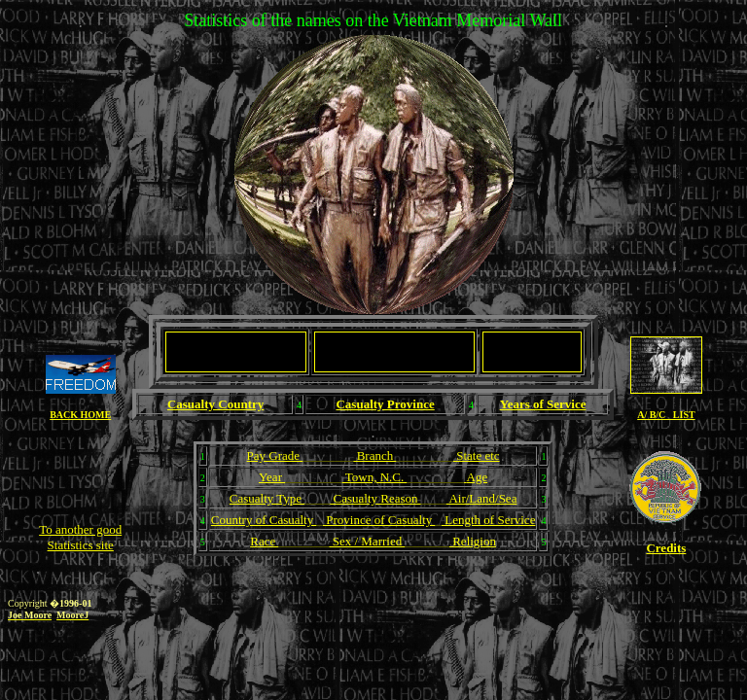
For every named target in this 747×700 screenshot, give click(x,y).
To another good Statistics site (80, 537)
